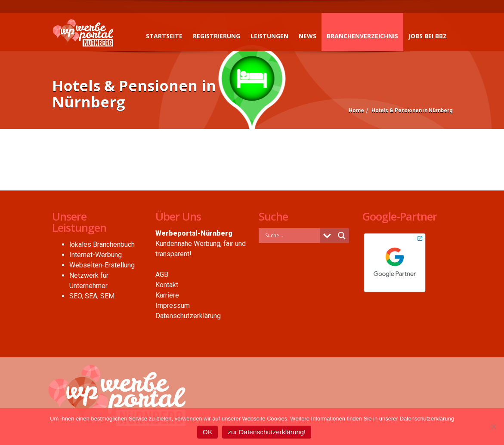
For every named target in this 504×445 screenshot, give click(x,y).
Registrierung (216, 36)
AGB (162, 275)
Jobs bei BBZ (428, 36)
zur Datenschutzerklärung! (267, 432)
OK (207, 432)
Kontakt (167, 285)
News (308, 36)
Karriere (167, 295)
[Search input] (291, 235)
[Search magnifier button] (342, 236)
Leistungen (269, 36)
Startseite (164, 36)
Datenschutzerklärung (188, 316)
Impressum (173, 305)
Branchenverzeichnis (362, 36)
